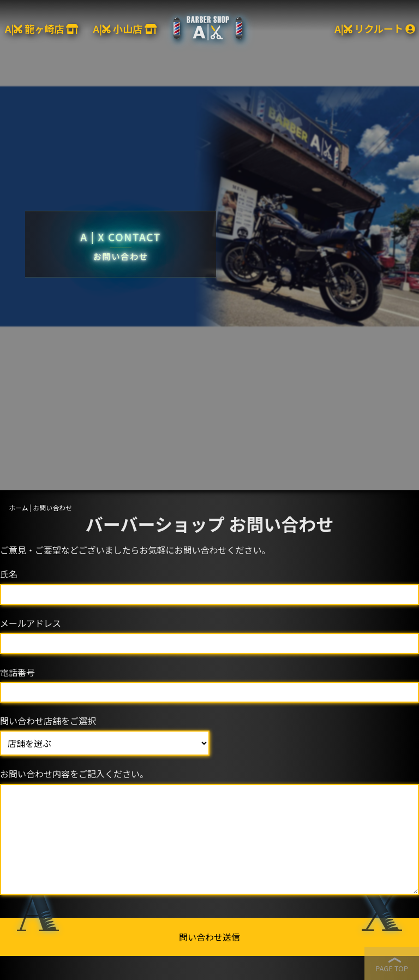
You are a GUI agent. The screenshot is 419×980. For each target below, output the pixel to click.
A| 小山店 (125, 28)
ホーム (19, 507)
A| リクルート (375, 28)
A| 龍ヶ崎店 (42, 28)
